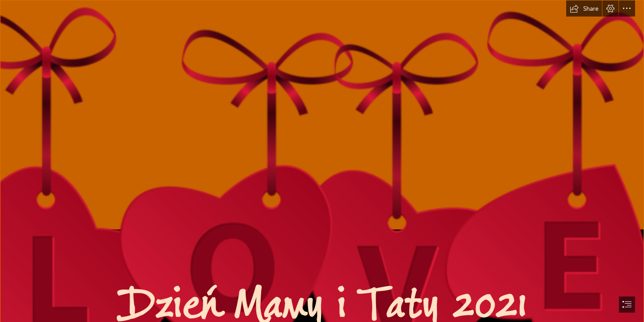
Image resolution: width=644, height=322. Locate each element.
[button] (584, 8)
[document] (322, 161)
